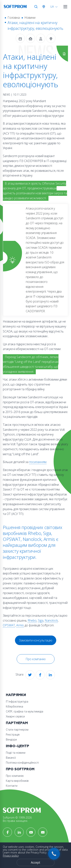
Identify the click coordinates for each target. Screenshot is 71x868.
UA (52, 7)
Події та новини (16, 753)
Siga (41, 620)
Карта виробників (17, 781)
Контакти (12, 786)
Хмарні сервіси (15, 716)
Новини (30, 18)
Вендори (11, 739)
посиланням (38, 462)
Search (36, 7)
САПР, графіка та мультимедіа (25, 711)
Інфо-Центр (18, 746)
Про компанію (36, 659)
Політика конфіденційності (22, 763)
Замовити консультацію (36, 640)
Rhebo (32, 620)
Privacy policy (11, 855)
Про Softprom (20, 769)
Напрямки (16, 695)
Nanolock (51, 620)
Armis (20, 625)
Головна (14, 18)
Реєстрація (13, 734)
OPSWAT (9, 625)
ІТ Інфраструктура (17, 701)
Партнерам (17, 723)
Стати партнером (17, 730)
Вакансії (11, 758)
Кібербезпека (14, 706)
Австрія (44, 7)
